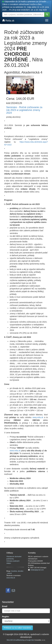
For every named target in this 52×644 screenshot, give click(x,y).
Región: (6, 617)
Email (5, 606)
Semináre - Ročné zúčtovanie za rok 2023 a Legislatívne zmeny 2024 (24, 110)
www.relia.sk (38, 417)
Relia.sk (8, 21)
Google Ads (30, 640)
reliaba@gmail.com (37, 570)
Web (8, 640)
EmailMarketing (19, 640)
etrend (9, 573)
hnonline (14, 571)
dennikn (21, 571)
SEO (12, 640)
